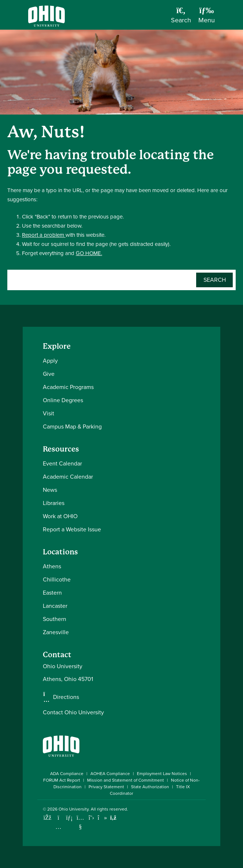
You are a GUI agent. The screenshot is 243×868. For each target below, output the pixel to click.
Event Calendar (62, 463)
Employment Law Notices (162, 774)
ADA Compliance (67, 774)
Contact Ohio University (73, 712)
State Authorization (150, 787)
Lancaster (55, 606)
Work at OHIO (60, 516)
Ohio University (74, 809)
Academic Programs (68, 387)
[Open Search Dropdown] (181, 18)
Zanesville (56, 632)
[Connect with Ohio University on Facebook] (47, 818)
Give (49, 374)
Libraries (54, 503)
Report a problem (44, 235)
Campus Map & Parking (72, 426)
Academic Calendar (68, 477)
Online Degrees (63, 400)
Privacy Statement (106, 787)
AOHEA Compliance (110, 774)
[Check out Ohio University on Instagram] (58, 827)
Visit (48, 413)
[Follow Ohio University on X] (91, 818)
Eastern (52, 593)
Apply (50, 361)
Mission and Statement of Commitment (126, 780)
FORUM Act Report (62, 780)
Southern (55, 619)
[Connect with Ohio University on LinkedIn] (69, 818)
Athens (52, 566)
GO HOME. (89, 253)
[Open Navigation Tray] (207, 18)
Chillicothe (57, 579)
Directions (66, 697)
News (50, 490)
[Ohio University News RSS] (113, 818)
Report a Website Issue (72, 529)
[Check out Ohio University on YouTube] (80, 822)
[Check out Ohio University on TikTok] (102, 818)
